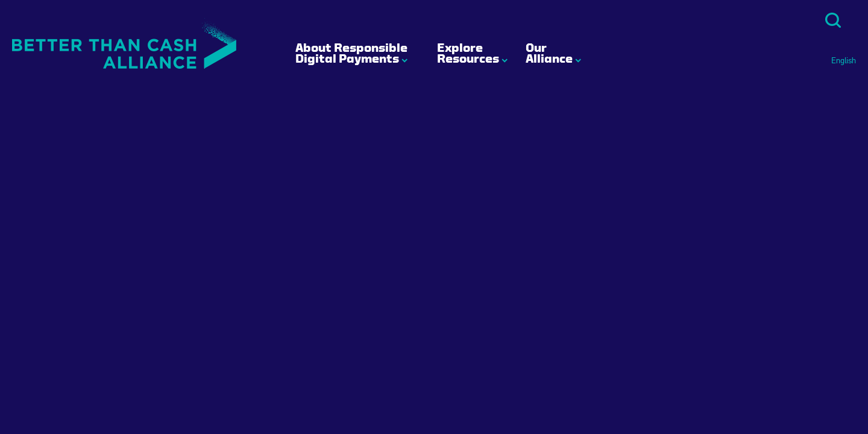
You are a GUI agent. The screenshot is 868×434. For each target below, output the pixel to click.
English (844, 61)
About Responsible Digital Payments (351, 53)
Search (833, 20)
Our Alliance (549, 53)
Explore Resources (468, 53)
